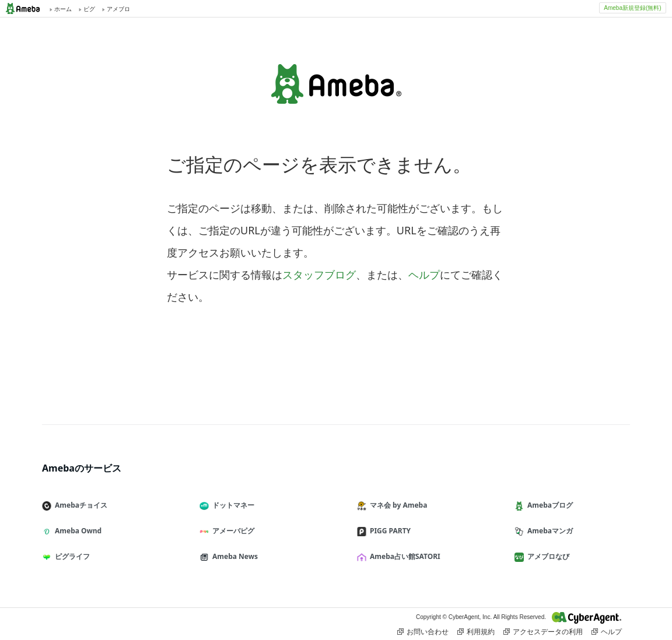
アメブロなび (547, 556)
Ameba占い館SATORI (403, 556)
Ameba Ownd (76, 531)
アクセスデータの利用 (543, 632)
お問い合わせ (423, 632)
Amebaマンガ (548, 531)
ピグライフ (71, 556)
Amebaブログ (548, 505)
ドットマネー (232, 505)
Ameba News (233, 556)
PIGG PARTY (388, 531)
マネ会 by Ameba (397, 505)
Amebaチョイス (79, 505)
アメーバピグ (232, 531)
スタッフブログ (319, 275)
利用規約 (476, 632)
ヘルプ (424, 275)
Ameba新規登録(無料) (632, 8)
